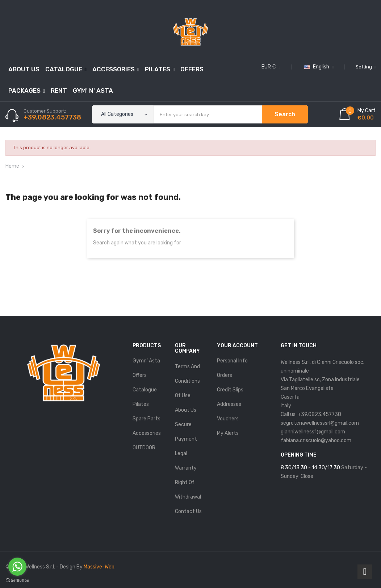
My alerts (228, 433)
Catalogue (145, 390)
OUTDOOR (144, 448)
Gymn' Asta (146, 361)
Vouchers (228, 419)
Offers (140, 375)
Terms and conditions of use (187, 381)
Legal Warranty (186, 461)
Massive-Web (99, 567)
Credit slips (230, 390)
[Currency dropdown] (270, 67)
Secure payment (186, 432)
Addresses (229, 404)
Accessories (147, 433)
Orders (225, 375)
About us (186, 410)
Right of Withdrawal (188, 490)
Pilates (141, 404)
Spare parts (146, 419)
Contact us (188, 511)
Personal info (232, 361)
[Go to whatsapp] (17, 567)
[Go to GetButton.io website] (17, 581)
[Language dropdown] (318, 67)
